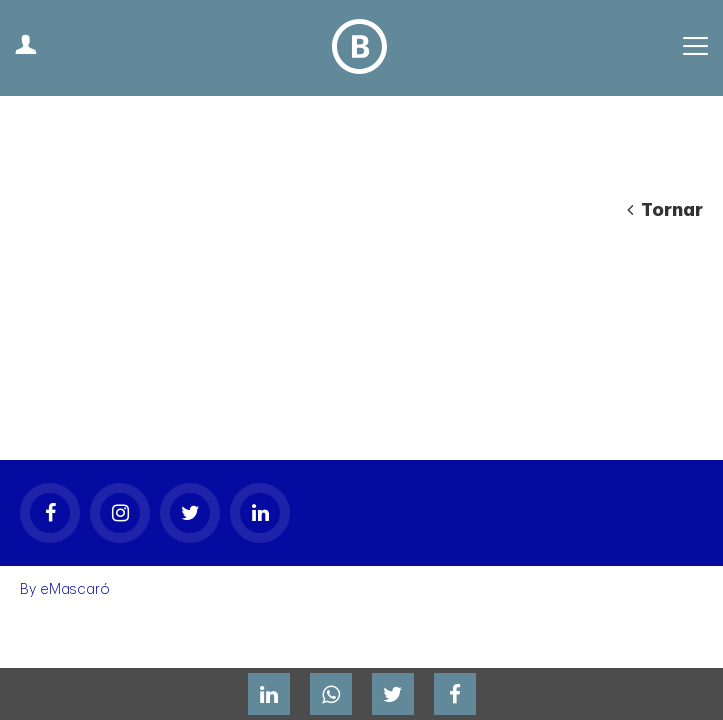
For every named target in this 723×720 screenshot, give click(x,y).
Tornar (665, 210)
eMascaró (75, 489)
